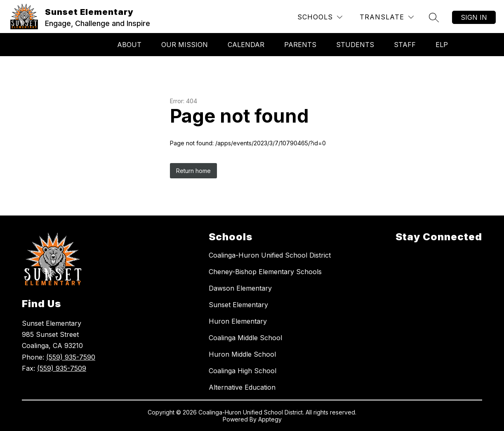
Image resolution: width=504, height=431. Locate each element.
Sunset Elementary (238, 305)
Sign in (474, 17)
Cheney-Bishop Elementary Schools (265, 272)
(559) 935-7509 (62, 368)
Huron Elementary (238, 321)
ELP (442, 45)
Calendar (246, 45)
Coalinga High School (243, 371)
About (129, 45)
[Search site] (434, 17)
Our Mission (185, 45)
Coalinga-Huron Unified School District (270, 255)
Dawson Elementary (240, 288)
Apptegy (270, 419)
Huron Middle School (242, 354)
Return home (193, 171)
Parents (300, 45)
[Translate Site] (387, 17)
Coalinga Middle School (245, 338)
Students (355, 45)
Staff (405, 45)
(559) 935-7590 (71, 357)
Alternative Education (242, 387)
